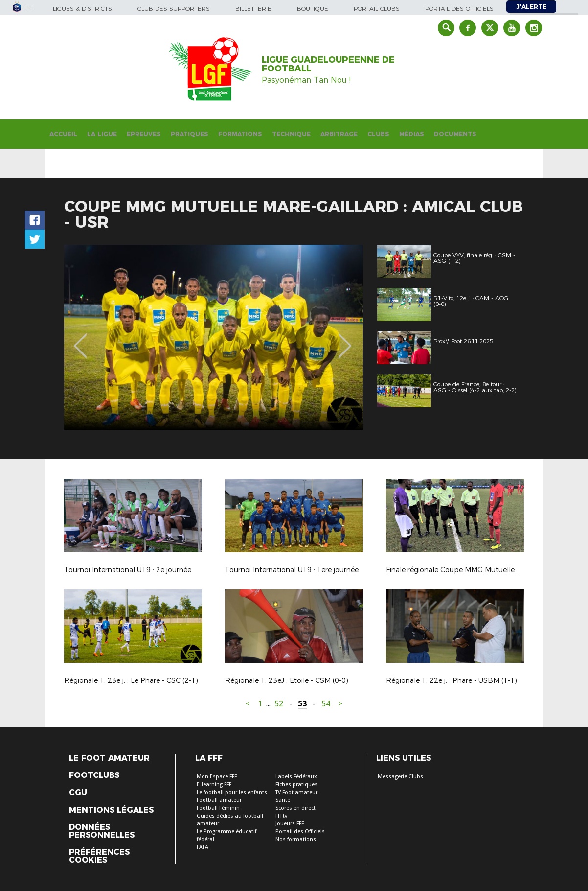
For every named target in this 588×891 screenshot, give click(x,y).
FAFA (203, 847)
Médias (412, 134)
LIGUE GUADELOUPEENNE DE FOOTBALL (328, 64)
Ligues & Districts (82, 9)
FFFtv (281, 816)
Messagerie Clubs (400, 777)
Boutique (313, 9)
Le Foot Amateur (109, 758)
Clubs (378, 134)
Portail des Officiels (300, 832)
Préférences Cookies (99, 856)
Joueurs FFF (290, 824)
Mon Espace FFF (217, 777)
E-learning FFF (214, 785)
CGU (78, 793)
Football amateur (219, 800)
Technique (291, 134)
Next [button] (345, 339)
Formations (240, 134)
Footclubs (94, 775)
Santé (283, 800)
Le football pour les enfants (232, 792)
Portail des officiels (459, 9)
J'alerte (531, 7)
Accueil (63, 134)
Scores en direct (295, 808)
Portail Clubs (377, 9)
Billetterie (253, 9)
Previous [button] (80, 339)
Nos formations (296, 839)
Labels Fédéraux (296, 777)
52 (279, 704)
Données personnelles (102, 831)
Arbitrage (339, 134)
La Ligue (102, 134)
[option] (214, 337)
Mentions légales (111, 810)
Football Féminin (218, 808)
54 (326, 704)
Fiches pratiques (296, 785)
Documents (455, 134)
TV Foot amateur (296, 792)
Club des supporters (174, 9)
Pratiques (190, 134)
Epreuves (144, 134)
